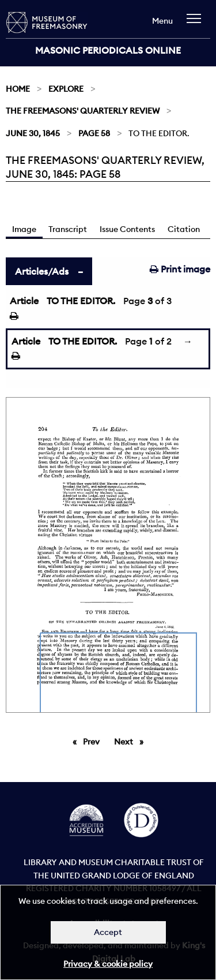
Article (24, 301)
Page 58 (94, 133)
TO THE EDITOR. (81, 301)
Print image (180, 269)
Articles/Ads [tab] (42, 271)
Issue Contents (127, 229)
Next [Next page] (132, 741)
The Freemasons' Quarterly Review (83, 111)
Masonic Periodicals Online (108, 50)
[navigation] (197, 24)
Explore (66, 89)
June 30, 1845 (33, 133)
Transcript (68, 229)
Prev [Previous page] (93, 741)
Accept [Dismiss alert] (108, 932)
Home (18, 89)
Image (24, 229)
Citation (184, 229)
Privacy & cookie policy (108, 964)
